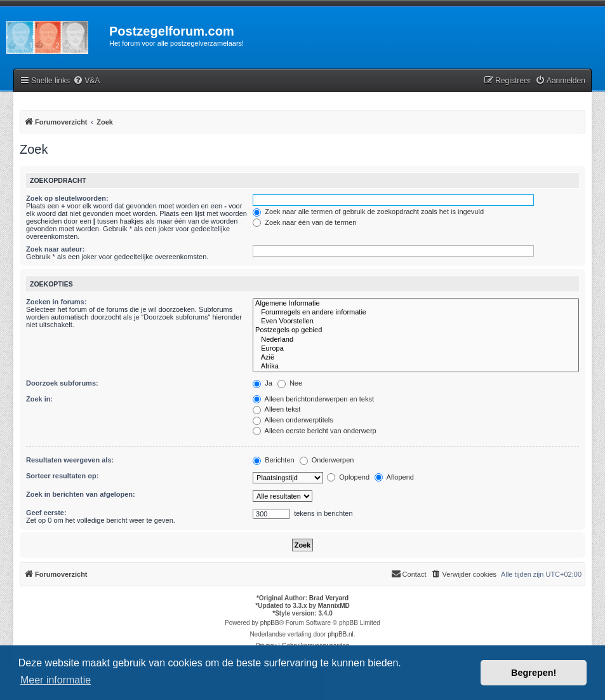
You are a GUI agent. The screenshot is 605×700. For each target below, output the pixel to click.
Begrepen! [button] (534, 673)
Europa (416, 349)
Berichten (274, 460)
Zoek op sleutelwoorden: (67, 198)
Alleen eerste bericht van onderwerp (315, 431)
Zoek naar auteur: (55, 249)
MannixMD (334, 606)
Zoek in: (39, 399)
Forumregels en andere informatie (416, 313)
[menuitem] (86, 81)
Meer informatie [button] (56, 680)
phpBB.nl (341, 634)
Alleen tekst (276, 409)
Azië (416, 358)
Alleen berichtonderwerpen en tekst (313, 399)
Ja (263, 383)
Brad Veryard (329, 598)
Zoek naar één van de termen (304, 222)
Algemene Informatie (416, 304)
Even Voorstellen (416, 321)
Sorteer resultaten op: (62, 476)
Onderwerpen (327, 460)
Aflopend (394, 477)
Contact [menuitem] (409, 574)
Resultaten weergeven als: (70, 460)
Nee (290, 383)
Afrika (416, 367)
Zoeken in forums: (56, 302)
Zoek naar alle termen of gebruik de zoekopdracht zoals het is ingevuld (368, 212)
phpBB (270, 623)
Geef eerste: (46, 513)
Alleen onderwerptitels (293, 420)
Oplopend (348, 477)
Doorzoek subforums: (62, 383)
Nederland (416, 340)
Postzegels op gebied (416, 330)
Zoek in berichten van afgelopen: (81, 494)
